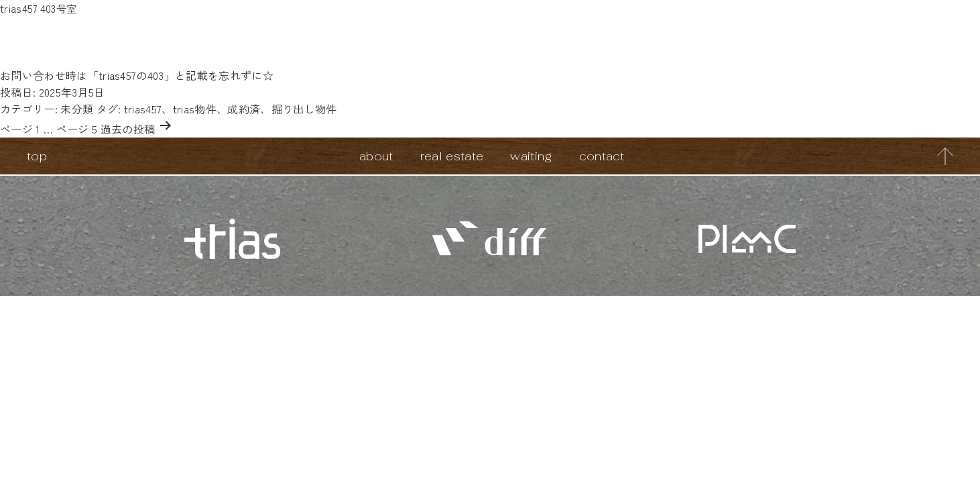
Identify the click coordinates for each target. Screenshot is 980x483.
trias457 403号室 (40, 8)
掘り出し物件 (304, 109)
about (376, 156)
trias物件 (195, 109)
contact (602, 156)
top (37, 156)
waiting (531, 156)
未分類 (77, 109)
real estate (452, 156)
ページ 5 (77, 129)
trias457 (143, 109)
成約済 (244, 109)
